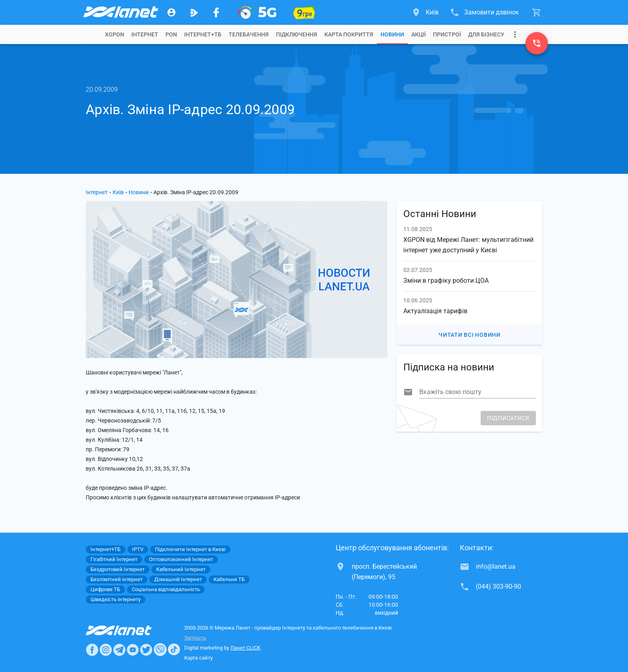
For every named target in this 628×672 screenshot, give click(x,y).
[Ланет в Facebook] (92, 650)
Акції (419, 34)
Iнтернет (145, 34)
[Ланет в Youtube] (133, 650)
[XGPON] (257, 12)
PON (171, 34)
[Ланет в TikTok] (174, 650)
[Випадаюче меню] (515, 34)
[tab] (115, 34)
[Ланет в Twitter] (146, 650)
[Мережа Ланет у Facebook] (216, 12)
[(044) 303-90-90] (537, 43)
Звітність (195, 638)
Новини (392, 34)
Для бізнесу (486, 34)
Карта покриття (349, 34)
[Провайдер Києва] (120, 12)
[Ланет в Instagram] (106, 650)
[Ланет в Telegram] (119, 650)
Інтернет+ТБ (203, 34)
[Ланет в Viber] (160, 650)
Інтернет (97, 192)
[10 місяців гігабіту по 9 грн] (304, 12)
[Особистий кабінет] (171, 12)
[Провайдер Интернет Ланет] (128, 630)
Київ (118, 192)
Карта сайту (198, 658)
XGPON (115, 34)
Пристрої (447, 34)
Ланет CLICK (245, 648)
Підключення (297, 34)
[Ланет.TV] (194, 12)
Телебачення (249, 34)
